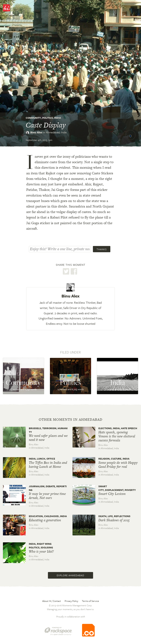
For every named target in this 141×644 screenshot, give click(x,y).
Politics (48, 118)
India (58, 118)
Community (33, 118)
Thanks (102, 249)
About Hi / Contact (52, 601)
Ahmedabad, (56, 132)
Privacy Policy (71, 601)
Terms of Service (90, 601)
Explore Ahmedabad (70, 575)
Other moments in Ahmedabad (71, 420)
